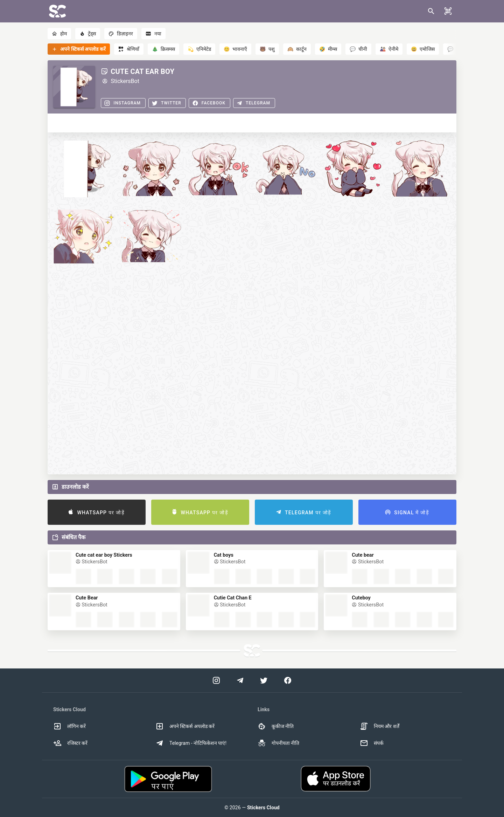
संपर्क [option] (372, 743)
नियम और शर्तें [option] (380, 726)
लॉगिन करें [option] (69, 726)
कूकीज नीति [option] (276, 726)
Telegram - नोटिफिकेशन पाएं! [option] (191, 743)
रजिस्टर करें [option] (70, 743)
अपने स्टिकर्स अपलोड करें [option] (185, 726)
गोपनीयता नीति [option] (278, 743)
